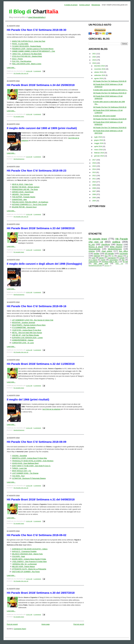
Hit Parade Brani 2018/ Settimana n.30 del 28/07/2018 (41, 593)
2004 (94, 201)
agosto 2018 (99, 78)
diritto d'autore (116, 247)
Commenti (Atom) (20, 629)
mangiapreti (112, 258)
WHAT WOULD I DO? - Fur (22, 471)
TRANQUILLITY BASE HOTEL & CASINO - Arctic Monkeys (33, 461)
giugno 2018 (99, 140)
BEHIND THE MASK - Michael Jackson (26, 187)
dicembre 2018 (100, 66)
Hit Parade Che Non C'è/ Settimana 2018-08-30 (37, 30)
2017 (94, 160)
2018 (94, 63)
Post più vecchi (79, 624)
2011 (94, 179)
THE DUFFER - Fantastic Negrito (24, 197)
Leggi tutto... (11, 68)
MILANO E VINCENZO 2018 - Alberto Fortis (27, 554)
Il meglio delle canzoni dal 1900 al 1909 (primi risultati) (42, 128)
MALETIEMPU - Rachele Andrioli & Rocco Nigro (29, 325)
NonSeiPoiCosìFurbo (95, 265)
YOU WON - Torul (18, 476)
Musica (119, 244)
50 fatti (125, 262)
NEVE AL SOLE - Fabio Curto (22, 184)
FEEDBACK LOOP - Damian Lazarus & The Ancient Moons (33, 49)
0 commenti (37, 71)
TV (113, 256)
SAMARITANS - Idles (19, 200)
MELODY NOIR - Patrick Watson (23, 567)
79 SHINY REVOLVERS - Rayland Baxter (27, 46)
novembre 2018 (100, 69)
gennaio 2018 (99, 156)
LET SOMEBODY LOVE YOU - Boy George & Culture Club (33, 320)
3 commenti (37, 521)
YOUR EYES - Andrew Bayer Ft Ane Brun (27, 330)
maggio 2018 (99, 143)
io (127, 256)
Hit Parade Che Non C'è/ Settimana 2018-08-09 (37, 442)
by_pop (92, 244)
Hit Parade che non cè (21, 73)
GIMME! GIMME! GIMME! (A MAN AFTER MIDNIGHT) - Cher (34, 51)
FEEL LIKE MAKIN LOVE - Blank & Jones (27, 64)
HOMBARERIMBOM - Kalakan (23, 340)
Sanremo (107, 266)
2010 (94, 182)
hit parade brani (19, 116)
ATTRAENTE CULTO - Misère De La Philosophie (29, 569)
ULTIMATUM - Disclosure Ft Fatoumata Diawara (29, 478)
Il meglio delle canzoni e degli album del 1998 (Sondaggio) (44, 264)
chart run (119, 263)
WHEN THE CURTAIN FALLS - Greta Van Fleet (29, 41)
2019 (94, 60)
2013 (94, 172)
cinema (92, 251)
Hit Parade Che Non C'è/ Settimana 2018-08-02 (37, 535)
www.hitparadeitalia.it (37, 17)
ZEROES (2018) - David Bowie (23, 192)
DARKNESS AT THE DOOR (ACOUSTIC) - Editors (30, 549)
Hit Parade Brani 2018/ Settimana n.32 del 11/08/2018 (41, 364)
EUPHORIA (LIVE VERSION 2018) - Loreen (27, 338)
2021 (94, 54)
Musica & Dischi (96, 247)
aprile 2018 (98, 146)
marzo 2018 (99, 150)
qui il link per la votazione (52, 409)
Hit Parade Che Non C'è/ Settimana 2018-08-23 (37, 171)
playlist (101, 258)
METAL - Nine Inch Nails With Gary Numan (27, 333)
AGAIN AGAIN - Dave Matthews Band (25, 463)
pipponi (120, 256)
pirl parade (109, 254)
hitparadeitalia (94, 249)
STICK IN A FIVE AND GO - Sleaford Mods (27, 56)
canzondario (114, 260)
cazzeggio (124, 254)
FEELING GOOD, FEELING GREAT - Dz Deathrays (30, 202)
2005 (94, 198)
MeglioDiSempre (19, 159)
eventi (103, 260)
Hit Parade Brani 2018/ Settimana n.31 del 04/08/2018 (41, 499)
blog (106, 256)
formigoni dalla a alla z (110, 262)
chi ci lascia (93, 260)
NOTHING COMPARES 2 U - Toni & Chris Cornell (29, 205)
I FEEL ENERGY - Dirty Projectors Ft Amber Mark (29, 562)
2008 (94, 188)
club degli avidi (101, 263)
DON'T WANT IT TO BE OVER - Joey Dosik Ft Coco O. (31, 466)
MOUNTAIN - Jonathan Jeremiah (24, 323)
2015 (94, 166)
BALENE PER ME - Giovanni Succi (24, 207)
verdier (96, 254)
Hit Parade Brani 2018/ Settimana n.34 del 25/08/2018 (41, 85)
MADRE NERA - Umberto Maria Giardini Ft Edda (29, 559)
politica (116, 242)
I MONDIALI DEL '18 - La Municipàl (24, 564)
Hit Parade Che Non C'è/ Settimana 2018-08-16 (37, 306)
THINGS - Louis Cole (19, 468)
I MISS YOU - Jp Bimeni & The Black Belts (27, 54)
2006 (94, 194)
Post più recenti (12, 624)
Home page (46, 624)
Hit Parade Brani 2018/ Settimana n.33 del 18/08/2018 (41, 228)
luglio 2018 (98, 137)
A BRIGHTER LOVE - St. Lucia (23, 343)
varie (94, 258)
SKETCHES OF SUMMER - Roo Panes (26, 572)
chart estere (107, 251)
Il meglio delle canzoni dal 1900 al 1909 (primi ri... (110, 90)
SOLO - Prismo (17, 59)
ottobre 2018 (99, 72)
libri (123, 260)
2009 (94, 185)
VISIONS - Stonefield (19, 456)
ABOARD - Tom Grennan (21, 194)
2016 (94, 163)
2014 (94, 169)
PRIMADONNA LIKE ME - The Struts (25, 189)
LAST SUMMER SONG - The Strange (25, 473)
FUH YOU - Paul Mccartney (22, 61)
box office (123, 251)
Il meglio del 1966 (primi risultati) (28, 399)
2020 (94, 57)
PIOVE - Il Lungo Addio (20, 44)
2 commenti (37, 214)
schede (122, 258)
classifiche (106, 244)
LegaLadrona (93, 262)
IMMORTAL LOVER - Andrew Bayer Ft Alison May (30, 458)
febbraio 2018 (99, 153)
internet (97, 256)
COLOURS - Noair (19, 556)
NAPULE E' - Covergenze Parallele (24, 551)
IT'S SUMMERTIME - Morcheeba (24, 328)
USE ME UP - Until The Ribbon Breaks (26, 335)
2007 (94, 191)
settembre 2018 (100, 75)
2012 (94, 176)
